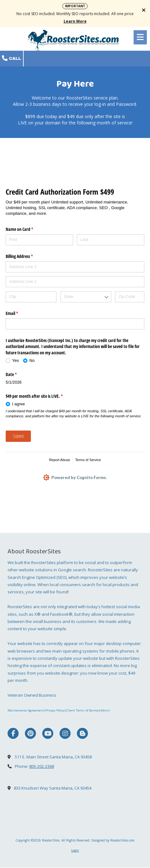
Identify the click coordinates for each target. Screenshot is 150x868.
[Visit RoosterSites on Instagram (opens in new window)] (65, 734)
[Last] (111, 240)
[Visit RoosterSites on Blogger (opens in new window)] (82, 734)
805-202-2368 (42, 767)
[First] (39, 240)
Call (12, 58)
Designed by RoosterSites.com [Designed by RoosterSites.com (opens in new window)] (113, 841)
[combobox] (86, 297)
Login (75, 851)
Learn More (75, 21)
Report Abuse (60, 460)
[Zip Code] (130, 297)
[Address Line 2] (75, 282)
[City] (31, 297)
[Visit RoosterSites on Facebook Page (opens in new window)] (13, 734)
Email (19, 313)
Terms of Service (88, 460)
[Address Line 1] (75, 267)
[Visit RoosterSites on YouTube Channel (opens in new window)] (48, 734)
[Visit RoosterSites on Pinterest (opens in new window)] (30, 734)
